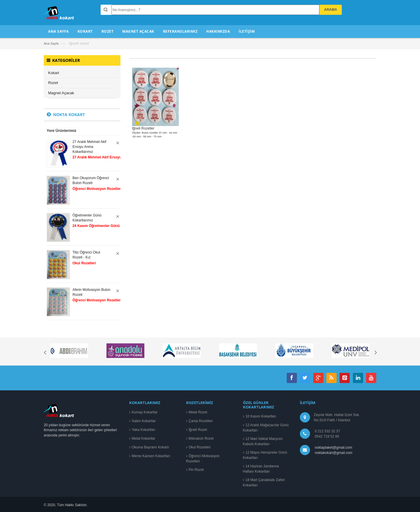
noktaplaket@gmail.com (333, 448)
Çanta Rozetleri (201, 421)
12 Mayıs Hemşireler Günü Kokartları (265, 455)
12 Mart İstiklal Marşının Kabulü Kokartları (263, 441)
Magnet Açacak (61, 93)
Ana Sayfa (51, 43)
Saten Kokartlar (144, 421)
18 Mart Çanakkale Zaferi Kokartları (264, 483)
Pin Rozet (196, 470)
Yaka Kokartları (144, 430)
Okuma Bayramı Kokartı (150, 447)
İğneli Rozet (198, 430)
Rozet (53, 83)
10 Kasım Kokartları (261, 416)
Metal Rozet (198, 412)
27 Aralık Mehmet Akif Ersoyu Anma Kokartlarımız (89, 147)
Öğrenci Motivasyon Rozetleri (203, 459)
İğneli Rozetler (143, 128)
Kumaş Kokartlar (145, 412)
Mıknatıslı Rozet (201, 438)
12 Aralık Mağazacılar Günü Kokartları (266, 428)
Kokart (54, 73)
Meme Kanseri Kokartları (151, 456)
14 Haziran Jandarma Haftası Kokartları (261, 469)
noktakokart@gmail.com (333, 453)
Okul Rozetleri (200, 447)
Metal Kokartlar (144, 438)
